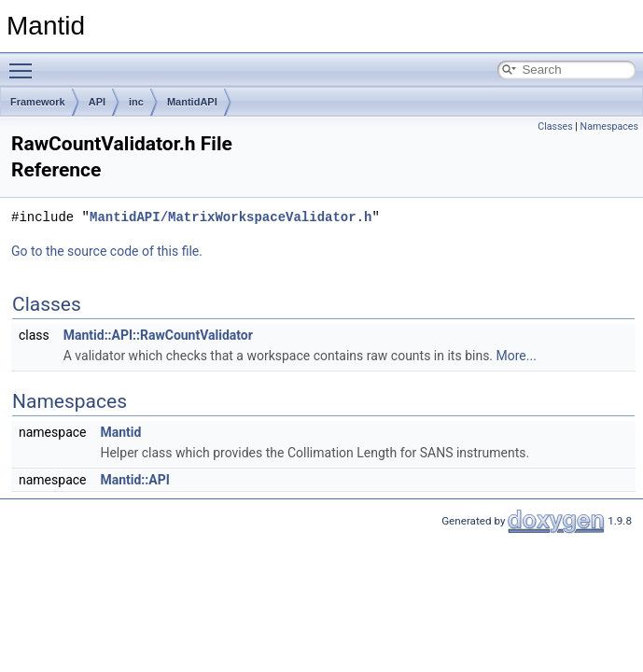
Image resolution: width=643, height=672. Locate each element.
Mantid (120, 432)
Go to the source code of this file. (107, 251)
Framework (38, 102)
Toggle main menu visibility (25, 63)
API (97, 102)
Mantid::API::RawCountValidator (158, 335)
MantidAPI (192, 102)
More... (517, 356)
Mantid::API (134, 480)
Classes (555, 126)
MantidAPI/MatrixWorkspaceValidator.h (231, 217)
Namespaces (609, 126)
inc (136, 102)
